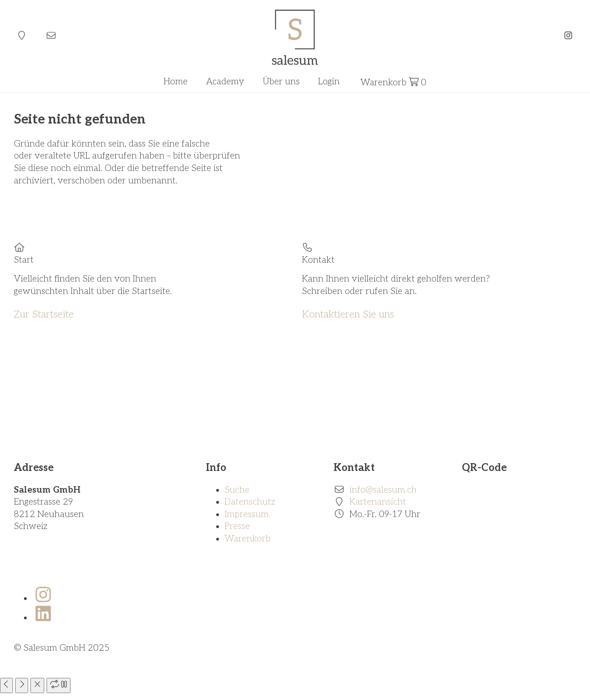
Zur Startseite (44, 314)
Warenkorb (248, 539)
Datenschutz (250, 502)
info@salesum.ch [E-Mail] (383, 490)
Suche (237, 490)
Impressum (247, 515)
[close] (37, 685)
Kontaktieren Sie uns (348, 314)
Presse (237, 526)
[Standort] (22, 36)
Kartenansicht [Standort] (378, 502)
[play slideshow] (59, 685)
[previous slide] (6, 685)
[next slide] (22, 685)
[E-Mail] (51, 36)
